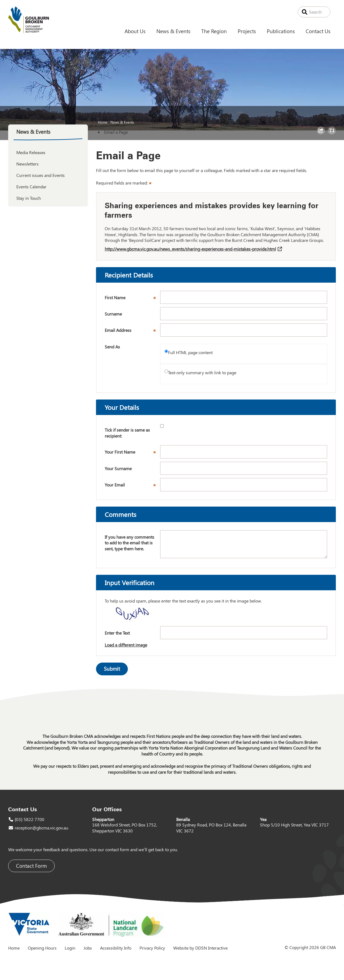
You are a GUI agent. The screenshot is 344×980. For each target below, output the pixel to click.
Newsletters (27, 164)
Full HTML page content (190, 352)
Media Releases (31, 152)
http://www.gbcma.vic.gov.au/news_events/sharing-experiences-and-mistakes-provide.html (190, 249)
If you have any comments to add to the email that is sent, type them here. (129, 543)
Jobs (88, 948)
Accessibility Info (116, 948)
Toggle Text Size (332, 134)
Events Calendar (31, 187)
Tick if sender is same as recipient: (127, 433)
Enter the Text (117, 633)
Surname (113, 314)
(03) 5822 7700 (30, 819)
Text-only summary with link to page (202, 372)
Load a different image (126, 645)
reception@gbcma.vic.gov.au (41, 828)
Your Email (133, 486)
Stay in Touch (29, 198)
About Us (135, 31)
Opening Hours (42, 948)
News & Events (173, 31)
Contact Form (31, 866)
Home (103, 122)
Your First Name (133, 454)
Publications (281, 31)
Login (70, 948)
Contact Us (318, 31)
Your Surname (118, 468)
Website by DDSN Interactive (200, 948)
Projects (247, 31)
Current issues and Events (41, 175)
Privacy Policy (152, 948)
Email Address (133, 332)
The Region (214, 31)
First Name (133, 299)
